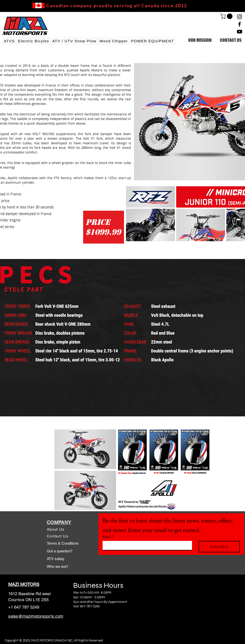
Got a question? (60, 551)
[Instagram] (240, 17)
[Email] (146, 545)
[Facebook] (240, 24)
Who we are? (58, 566)
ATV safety (56, 559)
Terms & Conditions (63, 543)
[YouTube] (240, 32)
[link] (227, 16)
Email (108, 537)
